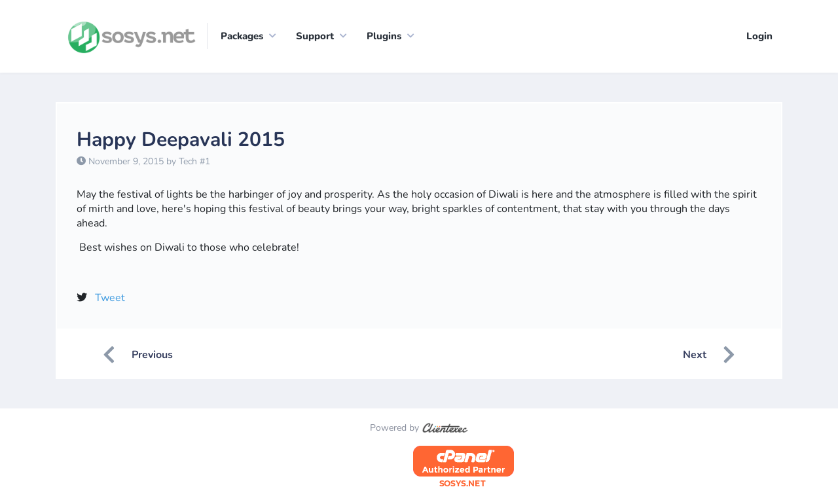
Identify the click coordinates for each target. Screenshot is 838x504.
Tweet (110, 298)
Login (759, 36)
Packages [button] (242, 36)
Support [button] (315, 36)
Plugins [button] (384, 36)
